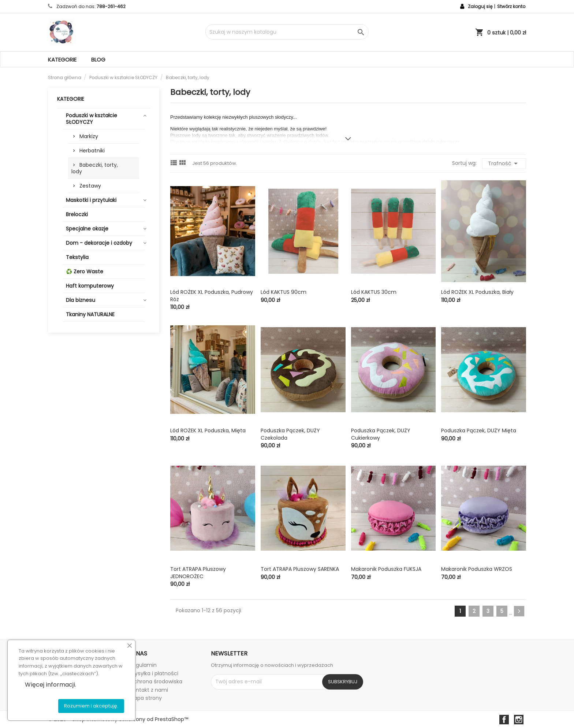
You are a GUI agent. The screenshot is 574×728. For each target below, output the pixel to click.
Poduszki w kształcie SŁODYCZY (92, 119)
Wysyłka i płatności (154, 673)
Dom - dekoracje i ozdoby (99, 243)
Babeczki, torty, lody (95, 168)
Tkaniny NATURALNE (90, 314)
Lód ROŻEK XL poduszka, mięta (208, 430)
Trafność (504, 163)
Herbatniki (92, 151)
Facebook (504, 720)
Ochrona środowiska (156, 681)
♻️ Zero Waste (85, 271)
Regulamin (143, 665)
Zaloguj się (480, 6)
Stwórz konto (511, 6)
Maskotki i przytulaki (91, 200)
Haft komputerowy (90, 286)
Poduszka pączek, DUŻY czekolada (290, 434)
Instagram (519, 720)
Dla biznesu (81, 300)
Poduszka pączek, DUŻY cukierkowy (381, 434)
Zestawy (90, 186)
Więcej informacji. (51, 685)
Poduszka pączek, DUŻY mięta (479, 430)
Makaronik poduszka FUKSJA (386, 569)
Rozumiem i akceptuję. (91, 706)
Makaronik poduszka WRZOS (477, 569)
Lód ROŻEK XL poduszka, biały (477, 292)
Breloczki (77, 214)
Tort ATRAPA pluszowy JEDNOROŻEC (198, 573)
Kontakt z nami (149, 690)
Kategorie (62, 60)
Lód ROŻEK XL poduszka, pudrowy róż (212, 296)
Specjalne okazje (87, 229)
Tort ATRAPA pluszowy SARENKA (300, 569)
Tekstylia (77, 257)
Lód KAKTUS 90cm (284, 292)
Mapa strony (146, 698)
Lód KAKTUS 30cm (374, 292)
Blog (98, 60)
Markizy (89, 136)
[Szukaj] (287, 32)
